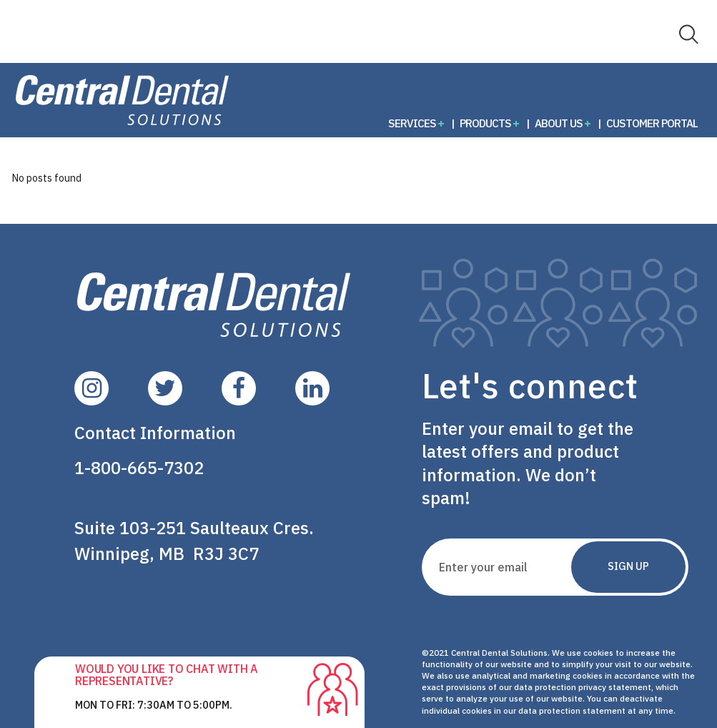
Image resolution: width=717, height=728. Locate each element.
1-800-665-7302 (139, 468)
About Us (559, 123)
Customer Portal (652, 123)
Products (485, 123)
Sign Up (628, 566)
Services (412, 123)
